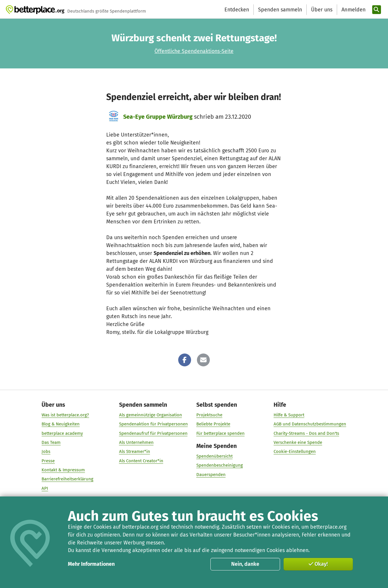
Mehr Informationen (91, 564)
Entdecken (237, 10)
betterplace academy (62, 433)
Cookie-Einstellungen (295, 451)
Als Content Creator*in (141, 461)
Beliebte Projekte (213, 424)
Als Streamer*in (135, 451)
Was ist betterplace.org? (66, 415)
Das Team (51, 442)
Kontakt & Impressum (63, 470)
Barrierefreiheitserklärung (68, 479)
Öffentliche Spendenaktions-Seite (194, 51)
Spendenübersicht (214, 456)
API (45, 488)
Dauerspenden (211, 474)
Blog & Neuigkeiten (61, 424)
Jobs (46, 451)
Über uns (322, 10)
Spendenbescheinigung (220, 465)
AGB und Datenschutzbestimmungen (310, 424)
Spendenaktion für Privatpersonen (153, 424)
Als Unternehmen (136, 442)
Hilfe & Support (289, 415)
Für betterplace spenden (220, 433)
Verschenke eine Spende (298, 442)
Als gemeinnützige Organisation (151, 415)
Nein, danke (245, 564)
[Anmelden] (353, 10)
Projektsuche (209, 415)
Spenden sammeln (280, 10)
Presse (48, 461)
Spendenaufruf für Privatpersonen (153, 433)
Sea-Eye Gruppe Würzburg (158, 117)
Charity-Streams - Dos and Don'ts (306, 433)
